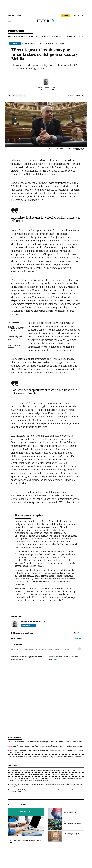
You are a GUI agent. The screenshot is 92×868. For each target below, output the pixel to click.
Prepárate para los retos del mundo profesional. (73, 812)
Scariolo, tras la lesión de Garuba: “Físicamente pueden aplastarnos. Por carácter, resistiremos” (48, 746)
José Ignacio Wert (28, 649)
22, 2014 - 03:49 (48, 90)
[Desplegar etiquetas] (79, 649)
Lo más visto (13, 766)
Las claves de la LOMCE (14, 346)
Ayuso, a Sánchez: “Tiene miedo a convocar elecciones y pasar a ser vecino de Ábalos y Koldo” (47, 757)
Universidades (46, 37)
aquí (56, 659)
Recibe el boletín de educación (24, 633)
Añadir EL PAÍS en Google (75, 95)
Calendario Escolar (69, 37)
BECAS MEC (80, 37)
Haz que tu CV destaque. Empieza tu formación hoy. (72, 834)
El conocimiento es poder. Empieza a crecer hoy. (26, 842)
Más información (17, 659)
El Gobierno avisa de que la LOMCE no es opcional (16, 329)
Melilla (19, 649)
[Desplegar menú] (10, 21)
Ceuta (13, 649)
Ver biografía (28, 625)
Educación (16, 31)
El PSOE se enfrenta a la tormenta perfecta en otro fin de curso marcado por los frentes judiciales (42, 774)
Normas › (78, 639)
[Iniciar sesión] (77, 16)
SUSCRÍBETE (66, 15)
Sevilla (38, 649)
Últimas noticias (14, 738)
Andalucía (66, 649)
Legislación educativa (55, 649)
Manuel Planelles (46, 88)
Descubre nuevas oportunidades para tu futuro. (73, 823)
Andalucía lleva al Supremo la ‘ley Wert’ (15, 338)
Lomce (44, 649)
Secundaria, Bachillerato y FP (31, 37)
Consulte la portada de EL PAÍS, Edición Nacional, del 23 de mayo (43, 43)
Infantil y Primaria (14, 37)
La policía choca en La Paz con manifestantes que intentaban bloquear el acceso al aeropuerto (47, 742)
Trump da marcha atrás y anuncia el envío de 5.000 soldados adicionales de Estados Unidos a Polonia (43, 770)
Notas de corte (56, 37)
